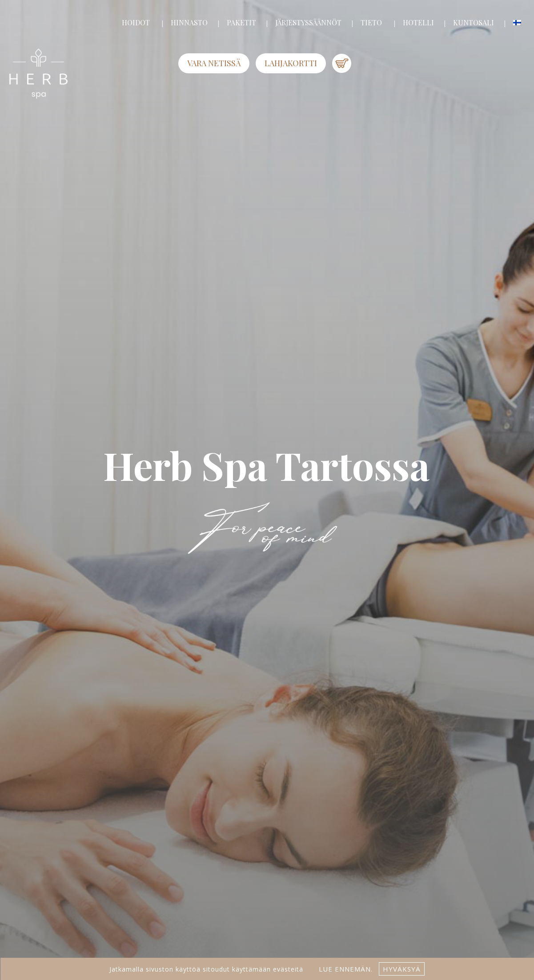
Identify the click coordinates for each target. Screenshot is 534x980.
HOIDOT (136, 22)
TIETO (371, 22)
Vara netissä (214, 63)
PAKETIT (241, 22)
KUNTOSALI (474, 22)
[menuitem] (517, 23)
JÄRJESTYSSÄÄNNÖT (308, 22)
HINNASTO (189, 22)
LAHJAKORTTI (291, 63)
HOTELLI (418, 22)
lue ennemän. (345, 969)
